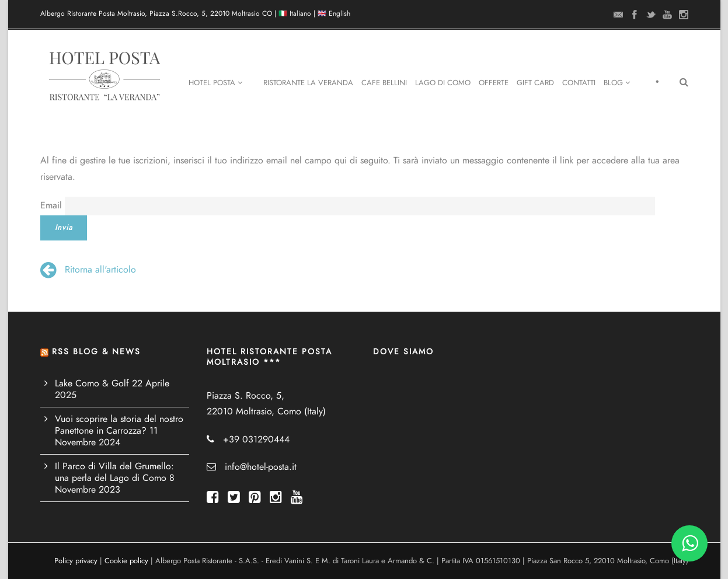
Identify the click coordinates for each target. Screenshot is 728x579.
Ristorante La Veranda (308, 83)
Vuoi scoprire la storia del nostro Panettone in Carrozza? (119, 425)
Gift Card (535, 83)
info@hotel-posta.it (261, 467)
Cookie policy (126, 561)
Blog (617, 83)
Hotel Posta (215, 83)
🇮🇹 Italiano (295, 13)
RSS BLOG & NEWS (96, 352)
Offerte (494, 83)
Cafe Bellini (384, 83)
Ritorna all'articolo (88, 270)
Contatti (579, 83)
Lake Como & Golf (92, 383)
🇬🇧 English (334, 13)
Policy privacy (76, 561)
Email (51, 205)
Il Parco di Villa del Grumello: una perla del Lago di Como (114, 472)
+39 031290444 (256, 440)
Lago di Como (443, 83)
